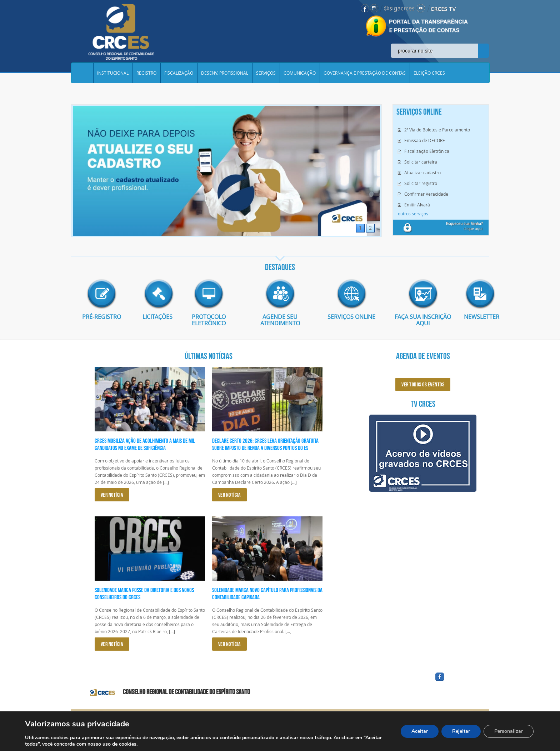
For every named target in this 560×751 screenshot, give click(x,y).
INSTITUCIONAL (113, 73)
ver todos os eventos (423, 384)
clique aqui (464, 226)
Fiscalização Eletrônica (427, 151)
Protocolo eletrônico (209, 320)
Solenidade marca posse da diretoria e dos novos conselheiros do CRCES (144, 593)
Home (82, 73)
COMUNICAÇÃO (300, 73)
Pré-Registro (102, 316)
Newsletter (476, 316)
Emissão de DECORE (425, 140)
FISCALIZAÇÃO (179, 73)
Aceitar (420, 731)
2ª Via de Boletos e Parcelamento (437, 130)
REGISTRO (146, 73)
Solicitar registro (421, 183)
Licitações (155, 316)
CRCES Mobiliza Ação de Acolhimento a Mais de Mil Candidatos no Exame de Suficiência (145, 444)
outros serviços (413, 214)
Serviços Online (351, 316)
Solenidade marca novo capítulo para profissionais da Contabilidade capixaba (267, 593)
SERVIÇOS (266, 73)
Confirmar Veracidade (426, 194)
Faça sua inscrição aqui (423, 320)
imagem (101, 294)
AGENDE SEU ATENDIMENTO (280, 320)
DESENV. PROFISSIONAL (225, 73)
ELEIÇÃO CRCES (429, 73)
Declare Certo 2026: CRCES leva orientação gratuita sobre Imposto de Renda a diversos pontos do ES (265, 444)
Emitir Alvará (417, 205)
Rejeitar (461, 731)
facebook (457, 681)
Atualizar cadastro (422, 172)
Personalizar (509, 731)
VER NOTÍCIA (112, 494)
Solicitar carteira (421, 162)
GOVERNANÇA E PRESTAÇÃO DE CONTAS (365, 73)
